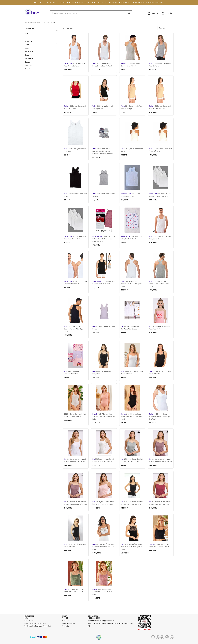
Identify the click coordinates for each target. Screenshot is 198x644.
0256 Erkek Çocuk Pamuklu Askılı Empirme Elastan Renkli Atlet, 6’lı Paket (103, 151)
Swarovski (29, 52)
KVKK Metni (29, 621)
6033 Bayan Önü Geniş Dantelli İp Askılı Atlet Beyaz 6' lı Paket (104, 547)
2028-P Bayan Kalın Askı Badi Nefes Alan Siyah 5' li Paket (132, 416)
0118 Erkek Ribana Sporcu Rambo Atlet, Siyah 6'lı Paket (75, 329)
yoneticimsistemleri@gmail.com (101, 621)
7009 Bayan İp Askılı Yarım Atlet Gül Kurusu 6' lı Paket (102, 592)
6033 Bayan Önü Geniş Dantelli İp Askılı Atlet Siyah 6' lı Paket (132, 547)
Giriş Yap (155, 13)
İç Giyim (47, 23)
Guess (27, 62)
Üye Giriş (66, 621)
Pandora (28, 65)
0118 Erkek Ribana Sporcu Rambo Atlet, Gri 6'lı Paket (159, 284)
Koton (27, 45)
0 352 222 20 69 (94, 618)
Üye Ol (65, 618)
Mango (28, 48)
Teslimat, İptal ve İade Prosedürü (38, 626)
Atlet (27, 33)
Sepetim (169, 13)
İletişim (27, 618)
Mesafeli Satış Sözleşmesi (35, 623)
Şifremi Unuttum (69, 623)
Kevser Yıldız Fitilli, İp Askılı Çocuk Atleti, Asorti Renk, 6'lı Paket (104, 239)
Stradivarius (30, 55)
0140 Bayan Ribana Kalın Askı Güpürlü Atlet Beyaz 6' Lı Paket (160, 416)
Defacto (28, 69)
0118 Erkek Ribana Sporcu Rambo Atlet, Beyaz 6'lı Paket (132, 284)
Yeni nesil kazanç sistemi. (33, 23)
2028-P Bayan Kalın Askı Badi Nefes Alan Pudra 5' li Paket (104, 416)
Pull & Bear (29, 58)
